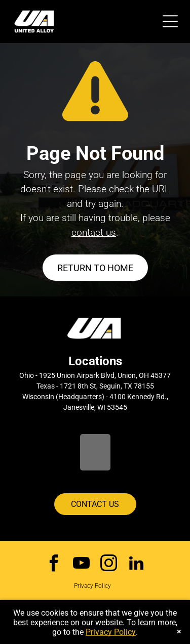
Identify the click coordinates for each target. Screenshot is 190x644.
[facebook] (54, 565)
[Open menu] (170, 21)
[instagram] (109, 565)
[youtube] (81, 565)
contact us (94, 232)
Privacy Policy (92, 586)
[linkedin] (136, 565)
